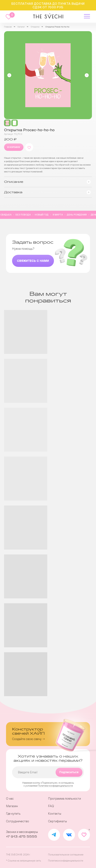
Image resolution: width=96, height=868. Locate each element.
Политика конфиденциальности (66, 861)
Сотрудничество (18, 821)
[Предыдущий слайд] (9, 75)
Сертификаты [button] (57, 821)
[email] (48, 772)
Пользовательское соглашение (66, 855)
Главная (8, 27)
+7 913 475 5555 (22, 837)
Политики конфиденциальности (55, 786)
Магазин (12, 806)
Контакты (55, 814)
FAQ (51, 806)
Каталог (21, 27)
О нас (10, 799)
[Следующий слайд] (87, 75)
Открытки (35, 27)
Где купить (13, 814)
